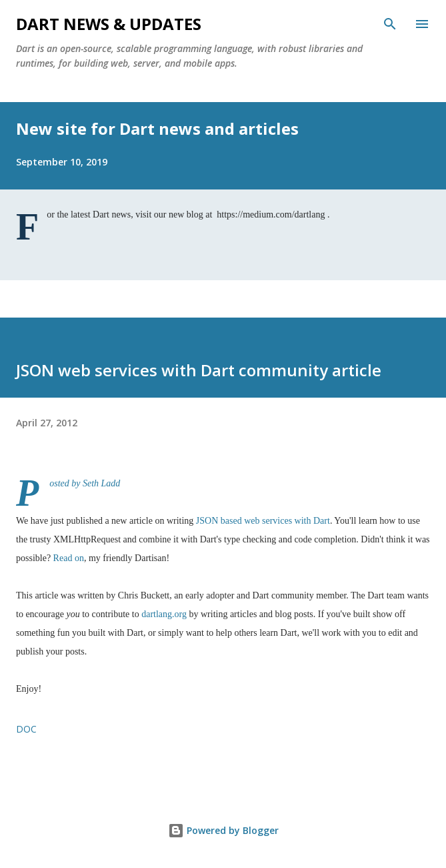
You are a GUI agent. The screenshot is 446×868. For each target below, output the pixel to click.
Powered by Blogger (223, 830)
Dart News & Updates (109, 24)
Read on (69, 558)
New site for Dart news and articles (157, 128)
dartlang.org (164, 614)
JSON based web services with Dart (263, 521)
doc (26, 729)
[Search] (390, 24)
